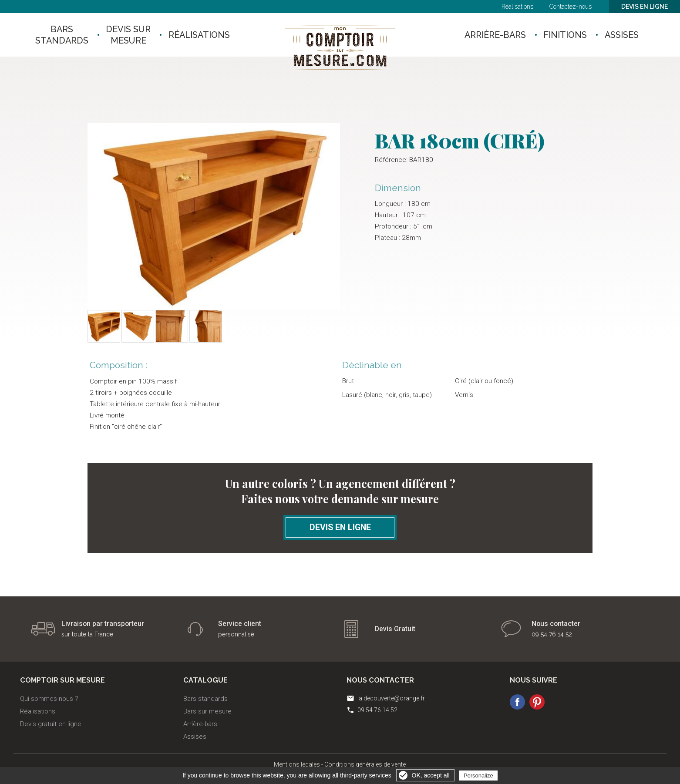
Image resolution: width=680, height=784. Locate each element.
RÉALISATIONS (207, 35)
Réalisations (517, 7)
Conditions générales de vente (365, 764)
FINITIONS (567, 35)
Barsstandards (62, 35)
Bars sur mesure (207, 711)
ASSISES (628, 35)
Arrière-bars (200, 724)
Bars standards (205, 699)
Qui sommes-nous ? (49, 699)
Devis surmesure (133, 35)
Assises (195, 737)
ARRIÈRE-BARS (493, 35)
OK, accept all (431, 775)
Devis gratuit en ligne (51, 724)
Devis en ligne (645, 7)
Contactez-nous (571, 7)
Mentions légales (297, 764)
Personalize (478, 776)
